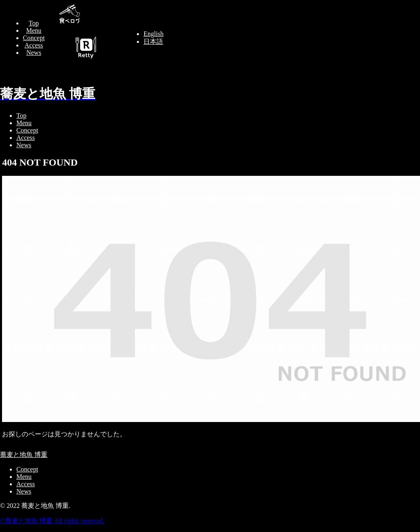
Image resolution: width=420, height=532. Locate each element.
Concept (34, 38)
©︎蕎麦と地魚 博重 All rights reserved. (52, 521)
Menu (34, 30)
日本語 (153, 42)
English (153, 34)
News (34, 53)
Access (34, 45)
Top (34, 23)
